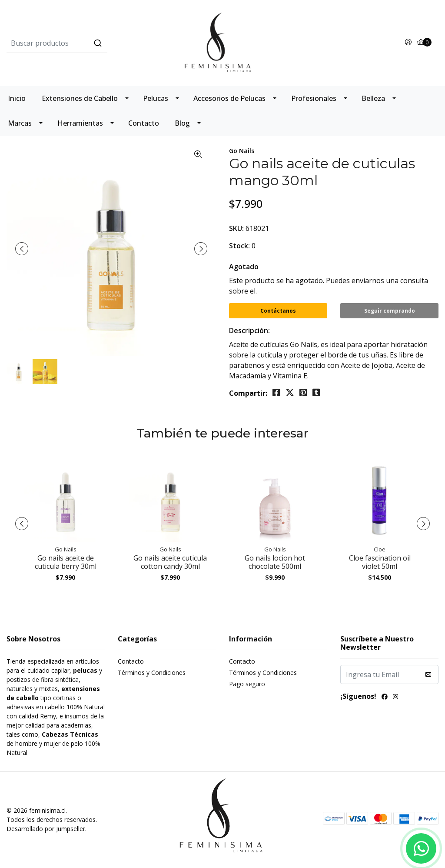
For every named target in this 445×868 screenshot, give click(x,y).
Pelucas (156, 98)
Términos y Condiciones (152, 673)
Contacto (144, 123)
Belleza (373, 98)
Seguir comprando (390, 311)
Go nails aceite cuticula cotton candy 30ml (170, 562)
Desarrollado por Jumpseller (46, 829)
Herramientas (80, 123)
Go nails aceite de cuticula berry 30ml (66, 562)
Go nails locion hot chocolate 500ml (275, 562)
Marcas (20, 123)
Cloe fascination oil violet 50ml (380, 562)
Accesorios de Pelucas (229, 98)
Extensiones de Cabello (80, 98)
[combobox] (78, 43)
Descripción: (249, 331)
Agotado (244, 267)
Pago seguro (247, 684)
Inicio (17, 98)
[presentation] (22, 249)
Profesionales (314, 98)
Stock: (239, 246)
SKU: (236, 228)
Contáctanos (278, 311)
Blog (182, 123)
